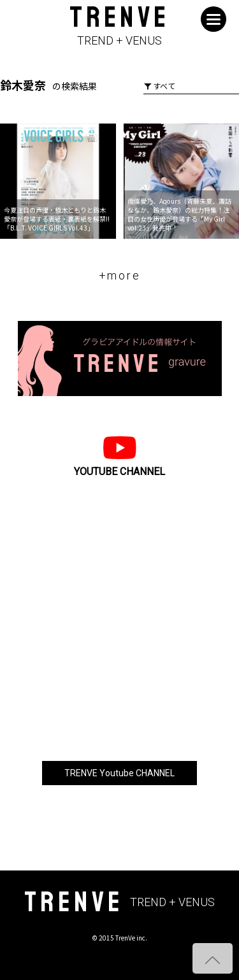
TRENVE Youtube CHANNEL (119, 773)
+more (120, 275)
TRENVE (119, 26)
